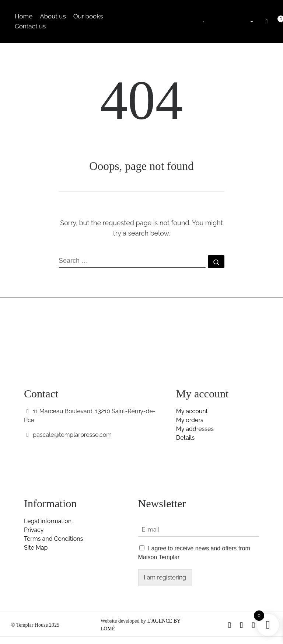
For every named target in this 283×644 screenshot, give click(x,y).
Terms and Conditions (53, 539)
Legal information (48, 521)
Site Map (36, 548)
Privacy (34, 530)
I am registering (165, 577)
